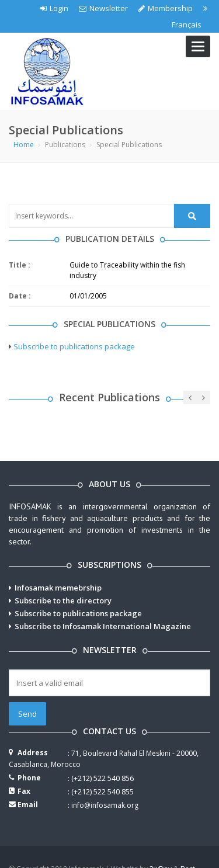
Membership (166, 8)
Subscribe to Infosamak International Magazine (103, 626)
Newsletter (103, 8)
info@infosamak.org (105, 805)
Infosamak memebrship (58, 588)
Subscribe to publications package (74, 346)
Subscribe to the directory (63, 600)
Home (24, 145)
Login (54, 8)
